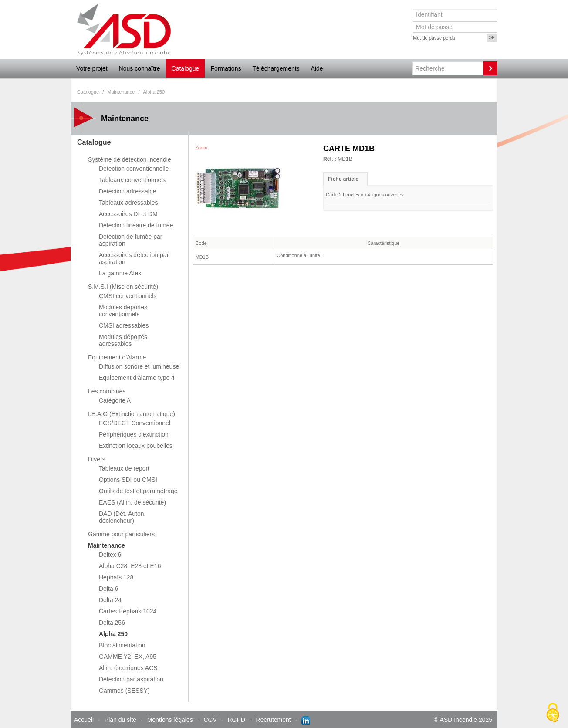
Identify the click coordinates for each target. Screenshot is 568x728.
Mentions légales (170, 720)
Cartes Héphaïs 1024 (128, 611)
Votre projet (92, 68)
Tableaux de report (124, 468)
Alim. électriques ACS (128, 668)
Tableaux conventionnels (132, 180)
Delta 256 (112, 623)
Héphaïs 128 (116, 577)
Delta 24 (110, 600)
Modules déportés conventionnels (123, 311)
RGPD (236, 720)
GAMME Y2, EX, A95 (128, 657)
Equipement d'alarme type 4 (137, 378)
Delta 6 (108, 589)
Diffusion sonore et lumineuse (139, 366)
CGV (210, 720)
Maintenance (106, 545)
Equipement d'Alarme (117, 357)
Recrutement (274, 720)
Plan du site (120, 720)
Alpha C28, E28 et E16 (130, 566)
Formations (226, 68)
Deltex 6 (110, 555)
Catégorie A (115, 400)
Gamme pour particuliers (121, 534)
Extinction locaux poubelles (136, 446)
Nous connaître (140, 68)
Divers (97, 459)
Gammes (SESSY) (124, 691)
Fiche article (343, 179)
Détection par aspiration (131, 679)
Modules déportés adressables (123, 340)
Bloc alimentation (122, 645)
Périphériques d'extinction (134, 434)
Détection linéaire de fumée (136, 225)
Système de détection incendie (130, 159)
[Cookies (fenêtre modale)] (553, 713)
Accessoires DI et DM (128, 214)
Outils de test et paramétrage (138, 491)
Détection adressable (128, 191)
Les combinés (107, 391)
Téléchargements (276, 68)
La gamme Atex (120, 273)
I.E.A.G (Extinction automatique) (132, 414)
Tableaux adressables (128, 203)
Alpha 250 (113, 634)
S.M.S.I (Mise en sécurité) (123, 287)
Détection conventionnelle (134, 169)
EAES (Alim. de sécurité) (132, 502)
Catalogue (186, 68)
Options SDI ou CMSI (128, 480)
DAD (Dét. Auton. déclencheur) (122, 517)
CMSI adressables (124, 325)
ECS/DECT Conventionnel (135, 423)
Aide (317, 68)
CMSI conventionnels (128, 296)
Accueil (84, 720)
